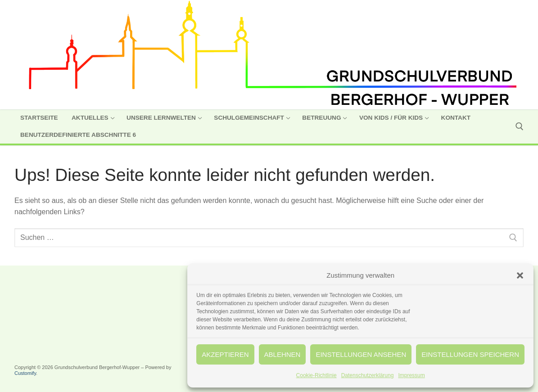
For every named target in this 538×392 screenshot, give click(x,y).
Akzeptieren (228, 354)
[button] (520, 275)
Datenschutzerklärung (369, 375)
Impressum (413, 375)
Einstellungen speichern (471, 354)
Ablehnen (285, 354)
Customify (25, 373)
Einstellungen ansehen (362, 354)
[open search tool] (520, 126)
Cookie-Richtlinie (318, 375)
